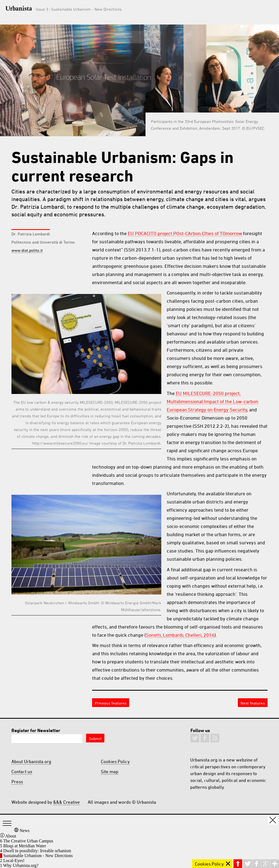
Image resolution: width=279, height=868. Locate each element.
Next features (253, 703)
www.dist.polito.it (27, 250)
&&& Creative (66, 802)
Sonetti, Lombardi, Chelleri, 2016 (180, 635)
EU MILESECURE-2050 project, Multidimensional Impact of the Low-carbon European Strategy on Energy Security (213, 401)
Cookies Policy (115, 761)
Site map (110, 772)
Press (17, 782)
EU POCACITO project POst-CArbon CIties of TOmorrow (185, 233)
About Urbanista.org (31, 761)
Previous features (111, 703)
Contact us (22, 772)
